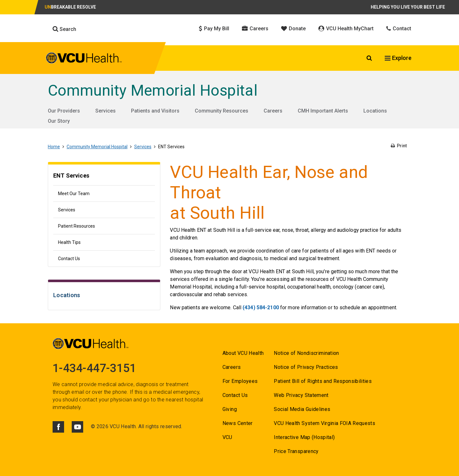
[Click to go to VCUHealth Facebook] (58, 427)
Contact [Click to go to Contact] (399, 29)
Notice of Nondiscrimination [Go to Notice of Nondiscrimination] (306, 353)
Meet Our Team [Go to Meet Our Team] (74, 194)
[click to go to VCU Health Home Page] (84, 59)
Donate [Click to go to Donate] (293, 29)
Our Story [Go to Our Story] (59, 121)
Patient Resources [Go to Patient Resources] (76, 226)
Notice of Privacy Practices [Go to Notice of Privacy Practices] (306, 367)
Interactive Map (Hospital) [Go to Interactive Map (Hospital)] (304, 437)
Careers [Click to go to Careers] (255, 29)
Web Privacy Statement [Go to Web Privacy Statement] (301, 395)
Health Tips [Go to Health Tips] (69, 242)
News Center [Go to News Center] (238, 423)
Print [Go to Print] (399, 146)
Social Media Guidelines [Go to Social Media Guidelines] (302, 409)
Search (64, 29)
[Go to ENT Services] (104, 176)
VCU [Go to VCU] (227, 437)
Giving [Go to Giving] (230, 409)
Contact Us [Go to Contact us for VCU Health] (235, 395)
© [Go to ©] (93, 426)
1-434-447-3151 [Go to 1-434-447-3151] (94, 368)
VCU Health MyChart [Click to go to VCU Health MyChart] (346, 29)
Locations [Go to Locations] (375, 111)
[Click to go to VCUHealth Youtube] (77, 427)
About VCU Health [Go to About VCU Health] (243, 353)
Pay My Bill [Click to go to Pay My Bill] (214, 29)
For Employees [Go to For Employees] (240, 381)
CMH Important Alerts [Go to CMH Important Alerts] (323, 111)
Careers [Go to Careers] (273, 111)
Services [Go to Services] (106, 111)
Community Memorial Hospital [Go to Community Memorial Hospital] (153, 90)
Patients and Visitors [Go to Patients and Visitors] (155, 111)
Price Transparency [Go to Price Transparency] (296, 451)
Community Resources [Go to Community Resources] (222, 111)
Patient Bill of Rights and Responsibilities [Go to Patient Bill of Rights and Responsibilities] (323, 381)
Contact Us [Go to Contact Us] (69, 259)
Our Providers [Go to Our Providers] (64, 111)
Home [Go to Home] (54, 147)
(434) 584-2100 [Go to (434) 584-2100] (261, 308)
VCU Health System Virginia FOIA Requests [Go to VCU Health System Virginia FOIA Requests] (324, 423)
